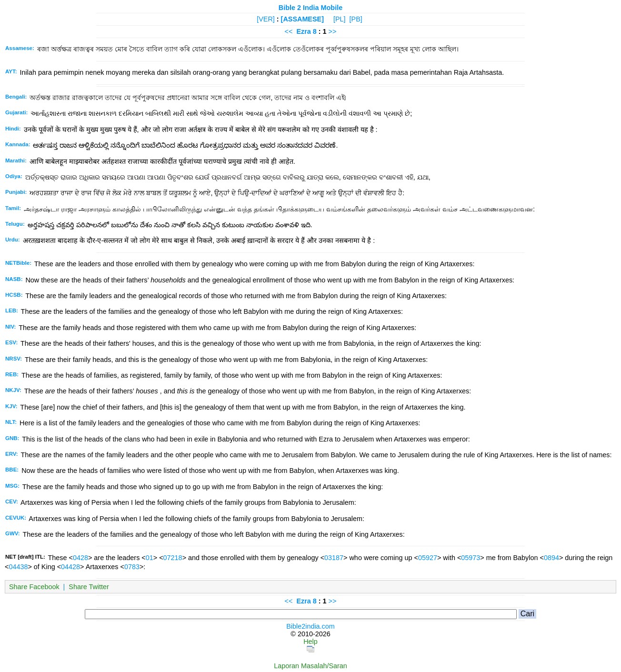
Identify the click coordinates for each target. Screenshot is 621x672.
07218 (173, 558)
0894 (551, 558)
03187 (334, 558)
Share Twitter (89, 587)
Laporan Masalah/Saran (310, 666)
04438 (18, 567)
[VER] (266, 19)
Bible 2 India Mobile (310, 8)
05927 (428, 558)
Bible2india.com (310, 626)
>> (333, 31)
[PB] (356, 19)
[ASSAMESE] (302, 19)
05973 (471, 558)
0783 (132, 567)
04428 (70, 567)
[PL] (340, 19)
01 (150, 558)
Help (310, 642)
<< (289, 31)
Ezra (303, 31)
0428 (80, 558)
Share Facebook (34, 587)
